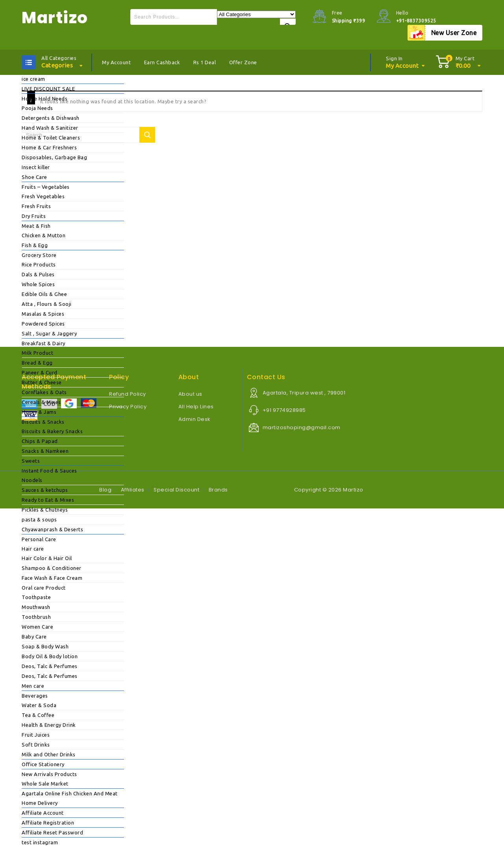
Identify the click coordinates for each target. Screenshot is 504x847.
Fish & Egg (35, 245)
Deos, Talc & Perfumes (50, 666)
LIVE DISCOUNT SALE (48, 89)
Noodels (32, 480)
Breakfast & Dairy (44, 343)
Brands (218, 490)
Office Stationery (43, 764)
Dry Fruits (34, 216)
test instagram (40, 842)
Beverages (35, 696)
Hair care (33, 549)
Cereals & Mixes (41, 402)
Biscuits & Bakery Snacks (52, 431)
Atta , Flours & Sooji (47, 304)
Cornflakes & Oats (44, 392)
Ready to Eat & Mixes (48, 500)
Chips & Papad (40, 441)
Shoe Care (34, 177)
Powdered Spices (43, 324)
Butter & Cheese (42, 382)
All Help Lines (196, 407)
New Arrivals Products (49, 774)
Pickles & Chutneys (45, 510)
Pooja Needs (37, 108)
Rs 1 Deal (205, 62)
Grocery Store (39, 255)
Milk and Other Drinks (49, 754)
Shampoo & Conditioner (52, 568)
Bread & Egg (37, 363)
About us (190, 394)
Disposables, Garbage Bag (54, 157)
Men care (33, 686)
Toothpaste (36, 597)
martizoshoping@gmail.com (302, 427)
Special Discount (176, 490)
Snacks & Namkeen (45, 451)
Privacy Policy (128, 407)
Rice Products (39, 264)
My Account (116, 62)
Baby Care (34, 637)
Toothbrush (36, 617)
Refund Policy (128, 394)
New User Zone (454, 33)
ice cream (33, 79)
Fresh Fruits (36, 206)
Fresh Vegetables (43, 196)
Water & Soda (39, 705)
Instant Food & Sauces (49, 471)
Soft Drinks (36, 745)
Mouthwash (36, 607)
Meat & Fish (36, 226)
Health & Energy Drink (49, 725)
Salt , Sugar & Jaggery (49, 333)
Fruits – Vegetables (46, 187)
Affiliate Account (43, 813)
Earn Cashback (162, 62)
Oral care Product (44, 588)
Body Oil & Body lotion (50, 656)
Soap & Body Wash (45, 646)
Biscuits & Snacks (43, 422)
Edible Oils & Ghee (44, 294)
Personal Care (39, 539)
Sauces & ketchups (45, 490)
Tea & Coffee (38, 715)
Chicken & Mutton (44, 235)
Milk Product (37, 353)
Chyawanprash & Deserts (52, 529)
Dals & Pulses (38, 274)
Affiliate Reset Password (52, 832)
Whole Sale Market (45, 784)
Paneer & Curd (40, 372)
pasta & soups (39, 519)
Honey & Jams (39, 412)
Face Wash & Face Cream (52, 578)
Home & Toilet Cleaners (51, 138)
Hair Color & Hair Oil (47, 558)
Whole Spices (38, 284)
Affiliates (133, 490)
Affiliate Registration (48, 823)
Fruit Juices (36, 735)
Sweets (31, 461)
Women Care (37, 627)
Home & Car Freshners (49, 147)
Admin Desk (195, 419)
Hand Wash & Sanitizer (50, 128)
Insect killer (36, 167)
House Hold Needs (44, 99)
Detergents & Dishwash (51, 118)
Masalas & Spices (43, 314)
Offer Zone (243, 62)
